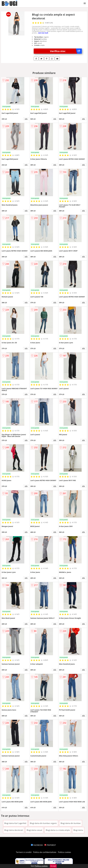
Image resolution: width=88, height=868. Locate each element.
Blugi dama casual (34, 830)
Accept (53, 866)
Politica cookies (65, 852)
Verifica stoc (66, 51)
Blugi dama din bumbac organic (43, 823)
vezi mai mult (43, 33)
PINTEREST (50, 845)
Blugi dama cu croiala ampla (58, 830)
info (26, 119)
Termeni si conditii (24, 852)
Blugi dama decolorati (14, 830)
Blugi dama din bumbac (71, 823)
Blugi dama (78, 830)
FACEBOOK (37, 845)
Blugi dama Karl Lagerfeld (15, 823)
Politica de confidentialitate (45, 852)
